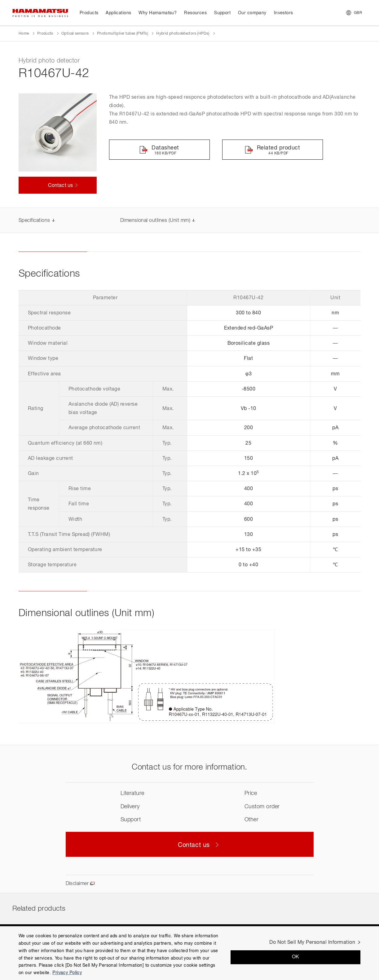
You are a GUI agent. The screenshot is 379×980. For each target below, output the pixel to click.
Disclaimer (77, 884)
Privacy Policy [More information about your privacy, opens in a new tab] (67, 973)
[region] (189, 953)
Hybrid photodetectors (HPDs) (183, 34)
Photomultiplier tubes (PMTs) (123, 34)
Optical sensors (75, 34)
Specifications (34, 221)
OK (296, 957)
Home (24, 34)
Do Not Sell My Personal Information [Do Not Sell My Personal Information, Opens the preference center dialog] (312, 943)
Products (45, 34)
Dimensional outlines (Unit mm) (155, 221)
